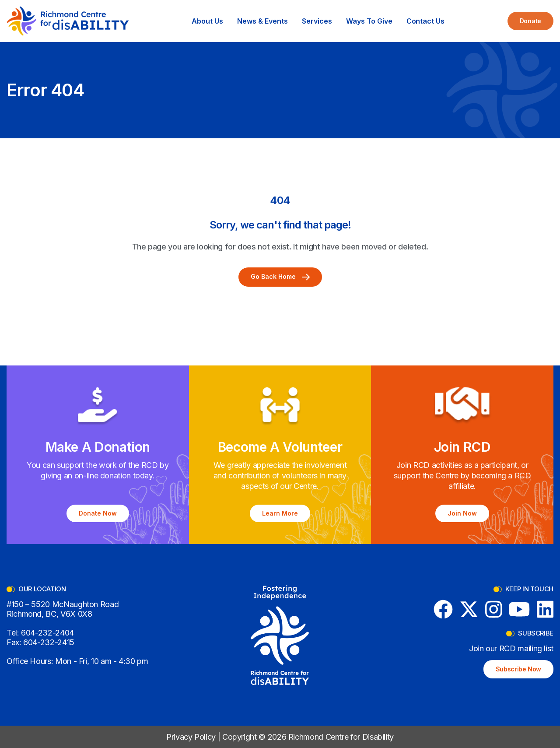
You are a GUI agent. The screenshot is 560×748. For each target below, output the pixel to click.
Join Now (462, 513)
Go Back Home (280, 276)
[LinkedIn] (545, 609)
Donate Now (98, 513)
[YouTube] (519, 609)
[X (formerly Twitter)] (469, 609)
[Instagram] (494, 609)
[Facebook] (443, 609)
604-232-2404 (47, 633)
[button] (207, 21)
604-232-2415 (49, 642)
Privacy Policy (191, 737)
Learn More (280, 513)
